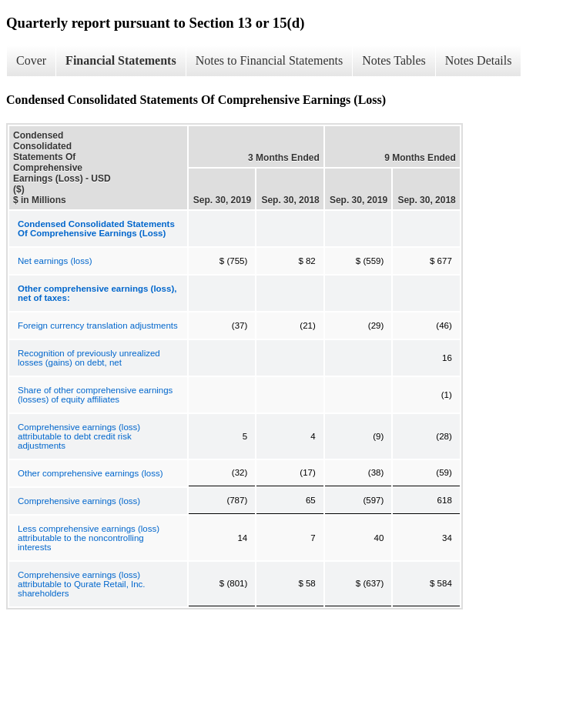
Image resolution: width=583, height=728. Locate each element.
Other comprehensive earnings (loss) (90, 473)
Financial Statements (121, 60)
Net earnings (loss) (55, 261)
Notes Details (479, 60)
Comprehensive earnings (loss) (79, 501)
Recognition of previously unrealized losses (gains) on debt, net (89, 358)
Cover (31, 60)
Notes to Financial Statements (270, 60)
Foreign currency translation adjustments (98, 326)
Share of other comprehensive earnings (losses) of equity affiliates (95, 395)
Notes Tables (394, 60)
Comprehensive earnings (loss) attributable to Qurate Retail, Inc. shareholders (82, 584)
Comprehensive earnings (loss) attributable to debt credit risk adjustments (79, 436)
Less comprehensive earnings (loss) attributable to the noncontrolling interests (89, 538)
